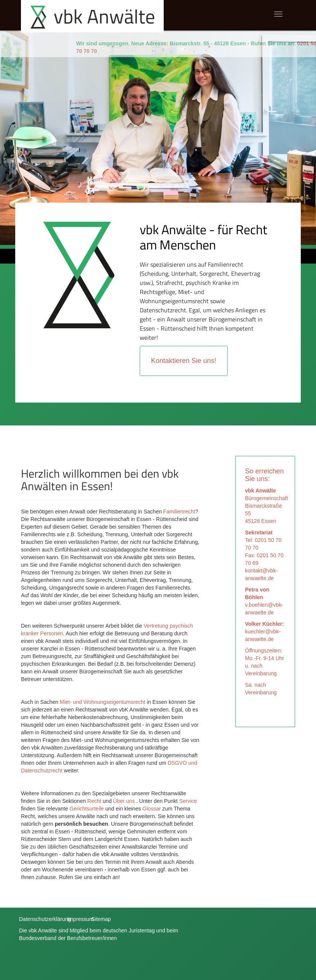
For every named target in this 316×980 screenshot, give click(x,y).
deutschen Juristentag (128, 930)
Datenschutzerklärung (45, 919)
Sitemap (101, 919)
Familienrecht (179, 512)
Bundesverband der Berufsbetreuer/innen (68, 938)
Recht (95, 801)
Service (188, 801)
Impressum (81, 919)
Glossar (152, 809)
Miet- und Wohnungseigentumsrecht (103, 702)
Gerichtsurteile (87, 809)
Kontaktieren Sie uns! (184, 361)
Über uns (124, 801)
